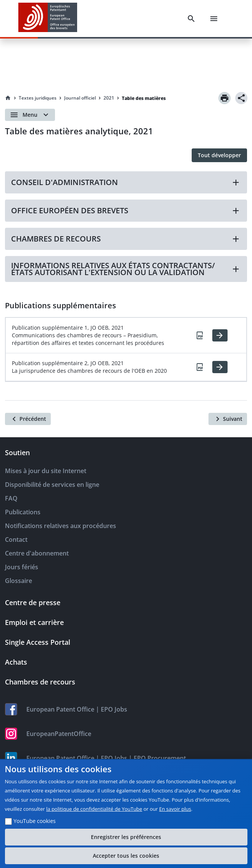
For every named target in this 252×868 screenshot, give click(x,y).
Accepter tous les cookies (126, 856)
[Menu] (214, 19)
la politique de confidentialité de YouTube (94, 809)
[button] (126, 182)
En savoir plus (175, 809)
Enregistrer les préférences (126, 837)
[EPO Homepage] (48, 19)
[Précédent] (28, 419)
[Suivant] (228, 419)
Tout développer (219, 155)
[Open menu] (30, 115)
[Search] (191, 19)
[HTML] (220, 335)
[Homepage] (8, 98)
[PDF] (200, 335)
